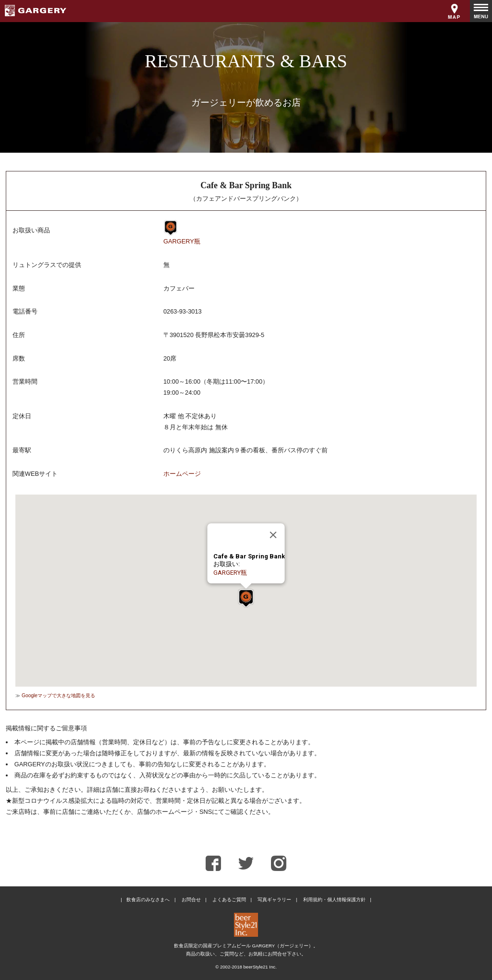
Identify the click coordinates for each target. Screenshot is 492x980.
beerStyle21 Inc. (260, 967)
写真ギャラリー (274, 900)
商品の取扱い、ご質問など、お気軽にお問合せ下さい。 (246, 954)
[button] (246, 598)
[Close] (273, 535)
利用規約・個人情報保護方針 (334, 900)
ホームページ (182, 474)
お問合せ (191, 900)
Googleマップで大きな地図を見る (58, 696)
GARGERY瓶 (182, 241)
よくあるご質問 (229, 900)
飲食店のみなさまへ (148, 900)
